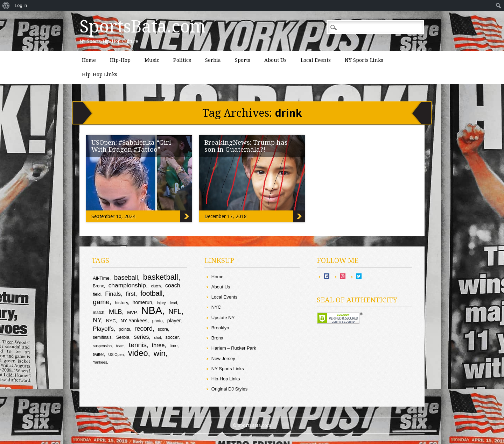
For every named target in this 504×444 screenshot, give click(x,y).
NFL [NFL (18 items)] (175, 311)
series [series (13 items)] (142, 337)
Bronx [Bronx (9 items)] (98, 286)
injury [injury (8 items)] (161, 303)
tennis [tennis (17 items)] (138, 345)
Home (89, 60)
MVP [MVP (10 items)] (132, 312)
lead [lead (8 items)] (174, 303)
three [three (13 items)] (158, 345)
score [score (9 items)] (163, 329)
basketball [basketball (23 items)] (161, 277)
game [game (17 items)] (101, 302)
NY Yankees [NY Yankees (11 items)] (134, 321)
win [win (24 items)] (160, 353)
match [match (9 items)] (99, 313)
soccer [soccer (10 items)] (172, 337)
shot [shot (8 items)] (157, 337)
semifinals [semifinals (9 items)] (102, 337)
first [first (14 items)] (131, 294)
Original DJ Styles (229, 389)
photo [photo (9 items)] (157, 321)
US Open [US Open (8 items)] (116, 355)
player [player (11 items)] (174, 321)
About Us (275, 60)
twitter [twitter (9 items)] (98, 355)
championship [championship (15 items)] (127, 285)
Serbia (213, 60)
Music (152, 60)
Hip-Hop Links (100, 74)
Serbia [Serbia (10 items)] (123, 337)
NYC (216, 307)
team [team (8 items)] (120, 346)
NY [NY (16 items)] (97, 320)
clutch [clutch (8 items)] (156, 286)
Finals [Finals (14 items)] (113, 294)
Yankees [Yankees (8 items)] (100, 362)
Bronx (217, 338)
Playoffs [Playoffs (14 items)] (103, 329)
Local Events (316, 60)
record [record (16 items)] (143, 328)
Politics (182, 60)
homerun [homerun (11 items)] (142, 302)
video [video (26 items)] (138, 353)
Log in (21, 5)
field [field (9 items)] (97, 294)
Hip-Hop (120, 60)
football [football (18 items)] (151, 293)
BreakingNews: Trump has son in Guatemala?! (246, 146)
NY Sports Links (364, 60)
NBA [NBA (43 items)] (152, 310)
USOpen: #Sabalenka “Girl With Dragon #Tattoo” (131, 146)
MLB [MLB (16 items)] (115, 312)
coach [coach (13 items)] (173, 285)
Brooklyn (220, 328)
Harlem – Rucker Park (234, 348)
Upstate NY (223, 318)
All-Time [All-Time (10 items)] (101, 278)
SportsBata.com (143, 27)
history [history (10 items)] (121, 303)
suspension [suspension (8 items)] (102, 346)
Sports (243, 60)
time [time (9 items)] (174, 346)
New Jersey (223, 359)
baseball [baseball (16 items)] (126, 277)
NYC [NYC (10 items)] (111, 321)
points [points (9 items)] (124, 329)
